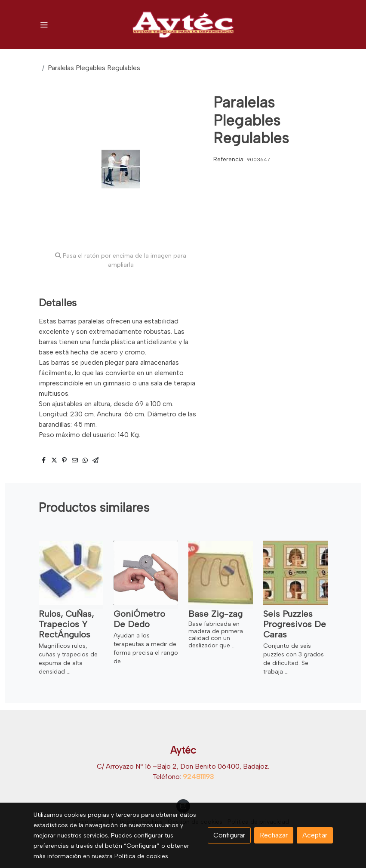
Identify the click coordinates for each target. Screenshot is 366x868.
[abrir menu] (44, 25)
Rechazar (274, 835)
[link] (183, 25)
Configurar (229, 835)
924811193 (198, 777)
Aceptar (315, 835)
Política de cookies (141, 856)
